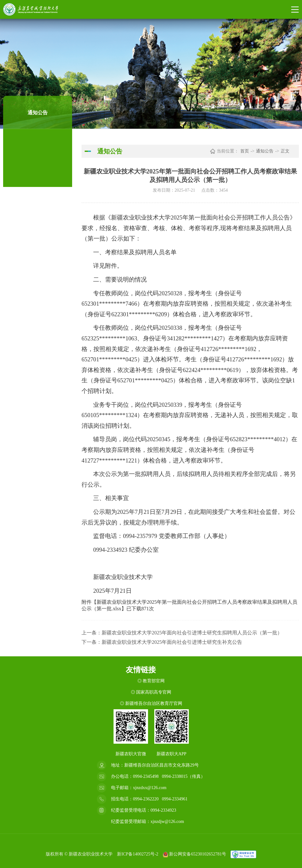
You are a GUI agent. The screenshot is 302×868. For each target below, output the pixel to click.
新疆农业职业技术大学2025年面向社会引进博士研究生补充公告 (172, 642)
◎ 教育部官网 (151, 681)
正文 (285, 151)
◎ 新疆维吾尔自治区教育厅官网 (151, 703)
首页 (245, 151)
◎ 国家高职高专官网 (151, 692)
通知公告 (265, 151)
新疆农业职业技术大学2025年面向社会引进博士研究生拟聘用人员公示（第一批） (192, 633)
